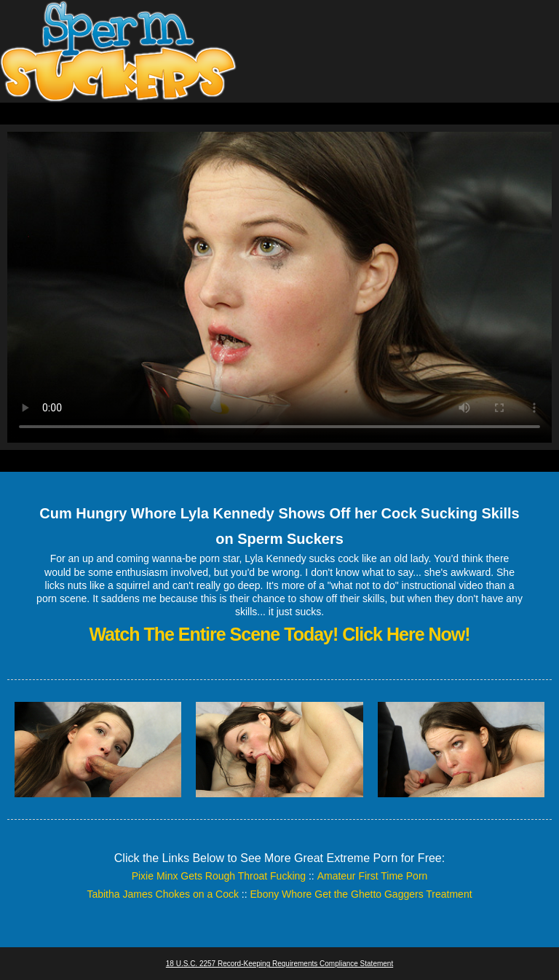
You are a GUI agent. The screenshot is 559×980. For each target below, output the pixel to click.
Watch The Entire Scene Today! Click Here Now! (279, 634)
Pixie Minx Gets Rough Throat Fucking (219, 876)
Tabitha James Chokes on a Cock (163, 894)
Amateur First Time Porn (373, 876)
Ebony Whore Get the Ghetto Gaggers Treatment (361, 894)
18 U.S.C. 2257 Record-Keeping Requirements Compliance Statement (279, 964)
